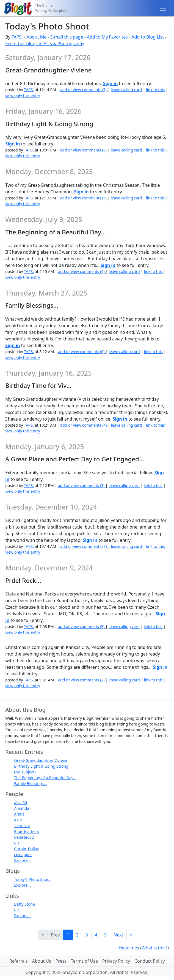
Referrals (19, 961)
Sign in (110, 83)
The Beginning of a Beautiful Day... (45, 778)
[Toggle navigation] (163, 8)
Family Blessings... (30, 783)
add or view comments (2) (82, 680)
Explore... (22, 860)
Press (61, 961)
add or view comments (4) (82, 271)
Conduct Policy (150, 961)
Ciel (17, 843)
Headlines (129, 948)
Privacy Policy (116, 961)
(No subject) (25, 772)
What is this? (154, 948)
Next (118, 935)
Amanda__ (23, 808)
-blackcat (22, 826)
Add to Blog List (148, 37)
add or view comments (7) (84, 90)
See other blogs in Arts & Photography (45, 44)
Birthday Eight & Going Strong (41, 766)
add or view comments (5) (84, 198)
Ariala (19, 814)
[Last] (131, 935)
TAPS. (17, 37)
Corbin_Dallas (26, 849)
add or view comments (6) (84, 150)
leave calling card (126, 90)
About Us (42, 961)
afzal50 (20, 802)
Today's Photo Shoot (32, 879)
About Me (36, 37)
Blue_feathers (26, 831)
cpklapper (23, 855)
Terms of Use (84, 961)
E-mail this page (67, 37)
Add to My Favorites (107, 37)
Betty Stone (24, 904)
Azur (18, 820)
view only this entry (23, 95)
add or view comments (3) (82, 485)
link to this (155, 90)
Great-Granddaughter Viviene (41, 760)
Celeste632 (24, 837)
